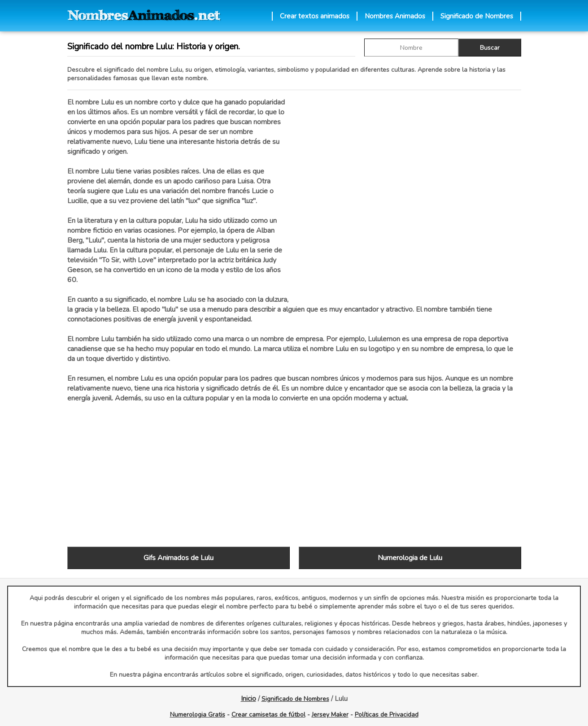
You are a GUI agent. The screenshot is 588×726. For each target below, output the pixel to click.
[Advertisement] (410, 192)
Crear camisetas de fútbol (268, 715)
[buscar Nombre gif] (411, 48)
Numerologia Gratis (198, 715)
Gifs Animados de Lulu (179, 558)
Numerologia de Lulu (410, 558)
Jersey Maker (330, 715)
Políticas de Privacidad (387, 715)
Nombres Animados (395, 16)
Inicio (248, 699)
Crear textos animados (315, 16)
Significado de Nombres (477, 16)
